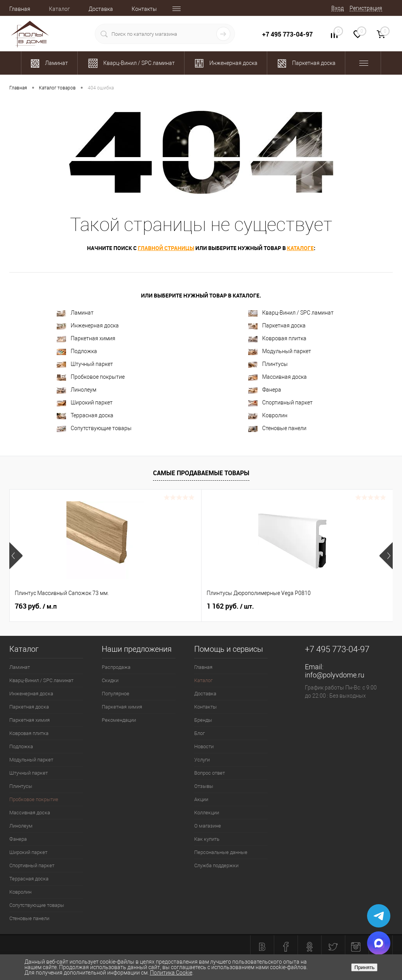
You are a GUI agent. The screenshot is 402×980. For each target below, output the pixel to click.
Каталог (59, 9)
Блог (199, 733)
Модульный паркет (280, 351)
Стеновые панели (277, 428)
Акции (201, 799)
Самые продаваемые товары (201, 473)
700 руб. (291, 606)
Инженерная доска (88, 326)
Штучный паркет (85, 364)
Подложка (77, 351)
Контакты (144, 9)
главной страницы (166, 248)
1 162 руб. (166, 606)
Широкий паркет (85, 403)
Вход (338, 8)
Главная (20, 9)
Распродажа (116, 667)
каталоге (300, 248)
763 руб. (36, 606)
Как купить (207, 839)
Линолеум (77, 390)
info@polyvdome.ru (335, 675)
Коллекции (207, 813)
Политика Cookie (171, 973)
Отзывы (204, 786)
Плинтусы (268, 364)
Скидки (110, 680)
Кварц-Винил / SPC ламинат (291, 313)
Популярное (116, 694)
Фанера (265, 390)
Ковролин (268, 416)
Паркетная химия (86, 339)
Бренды (203, 720)
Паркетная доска (277, 326)
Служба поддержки (216, 865)
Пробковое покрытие (91, 377)
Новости (204, 746)
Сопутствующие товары (94, 428)
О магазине (208, 826)
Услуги (202, 760)
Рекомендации (119, 720)
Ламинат (75, 313)
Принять (364, 967)
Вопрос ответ (210, 773)
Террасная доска (85, 416)
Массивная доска (278, 377)
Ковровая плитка (277, 339)
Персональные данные (221, 852)
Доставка (101, 9)
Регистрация (366, 8)
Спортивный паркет (280, 403)
